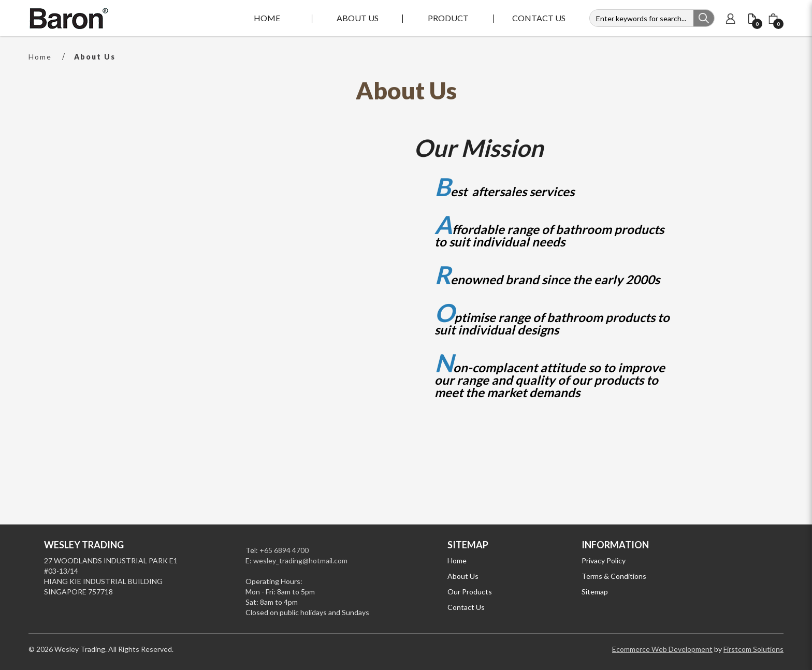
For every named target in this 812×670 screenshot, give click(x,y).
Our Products (470, 592)
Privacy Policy (604, 560)
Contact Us (466, 607)
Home (40, 57)
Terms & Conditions (614, 576)
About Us (95, 57)
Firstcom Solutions (753, 649)
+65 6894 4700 (284, 550)
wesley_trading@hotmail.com (300, 560)
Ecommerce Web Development (662, 649)
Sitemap (595, 592)
